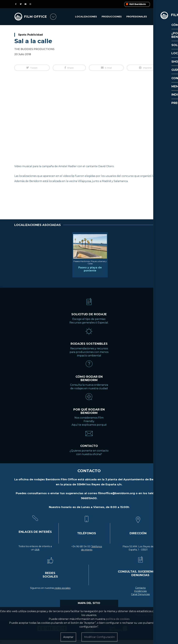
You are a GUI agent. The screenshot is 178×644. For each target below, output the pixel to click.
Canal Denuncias (140, 594)
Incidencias (140, 591)
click (37, 550)
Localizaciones (86, 17)
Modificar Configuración (99, 637)
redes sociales (62, 588)
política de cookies (118, 619)
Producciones (112, 17)
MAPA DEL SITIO (89, 603)
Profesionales (137, 17)
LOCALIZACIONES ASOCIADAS (38, 225)
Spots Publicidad (31, 35)
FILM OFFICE (36, 17)
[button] (32, 68)
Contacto (140, 588)
